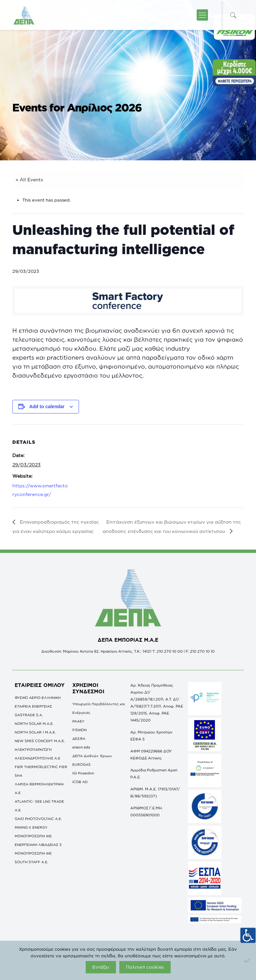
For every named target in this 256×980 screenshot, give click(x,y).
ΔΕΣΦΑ (79, 738)
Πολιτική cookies (145, 967)
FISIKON (79, 730)
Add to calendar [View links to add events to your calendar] (47, 407)
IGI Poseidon (83, 773)
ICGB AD (80, 782)
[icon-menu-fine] (202, 15)
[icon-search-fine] (233, 15)
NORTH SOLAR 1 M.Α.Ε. (35, 732)
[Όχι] (248, 960)
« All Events (29, 179)
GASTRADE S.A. (29, 715)
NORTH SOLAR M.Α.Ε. (34, 724)
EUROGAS (81, 764)
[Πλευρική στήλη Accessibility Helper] (248, 934)
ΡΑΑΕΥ (78, 721)
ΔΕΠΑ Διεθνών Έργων (92, 756)
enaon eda (81, 747)
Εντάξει (101, 967)
